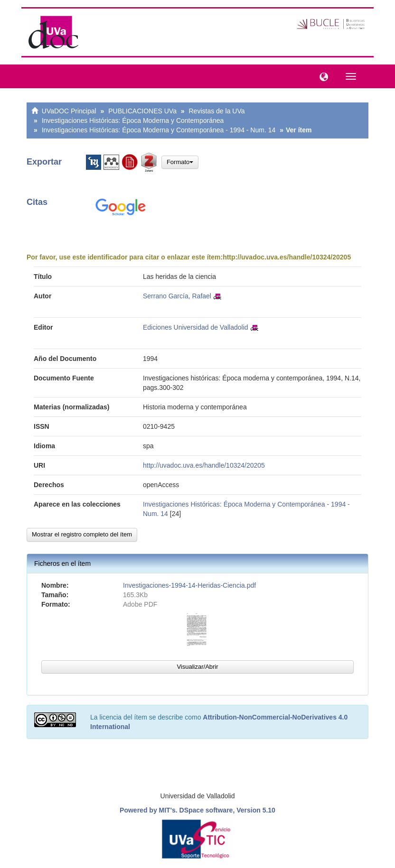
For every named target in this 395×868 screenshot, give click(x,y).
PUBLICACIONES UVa (142, 111)
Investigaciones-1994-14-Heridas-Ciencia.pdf (189, 585)
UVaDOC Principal (69, 111)
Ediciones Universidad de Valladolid (196, 327)
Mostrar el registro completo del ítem (82, 534)
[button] (321, 76)
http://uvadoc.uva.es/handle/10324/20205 (287, 257)
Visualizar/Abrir (197, 667)
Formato (180, 162)
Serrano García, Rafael (177, 296)
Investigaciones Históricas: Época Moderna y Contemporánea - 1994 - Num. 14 (159, 130)
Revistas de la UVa (217, 111)
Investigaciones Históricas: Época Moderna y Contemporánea (133, 120)
